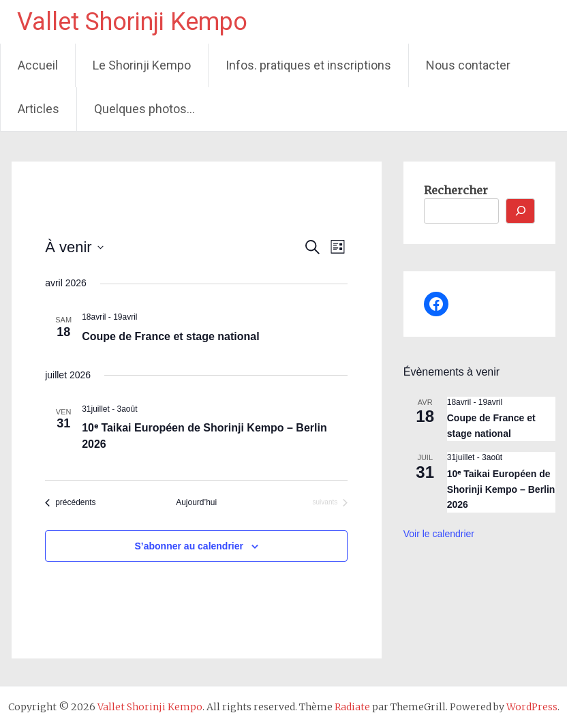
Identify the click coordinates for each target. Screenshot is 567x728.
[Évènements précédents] (70, 503)
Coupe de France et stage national (171, 336)
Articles (39, 109)
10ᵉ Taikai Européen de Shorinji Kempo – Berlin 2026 (501, 489)
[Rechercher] (521, 211)
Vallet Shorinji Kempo (132, 22)
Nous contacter (468, 65)
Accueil (38, 65)
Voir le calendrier (439, 534)
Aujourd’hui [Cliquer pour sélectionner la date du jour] (196, 502)
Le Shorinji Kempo (142, 65)
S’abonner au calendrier (189, 546)
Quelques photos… (144, 109)
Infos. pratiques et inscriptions (308, 65)
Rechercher (456, 190)
